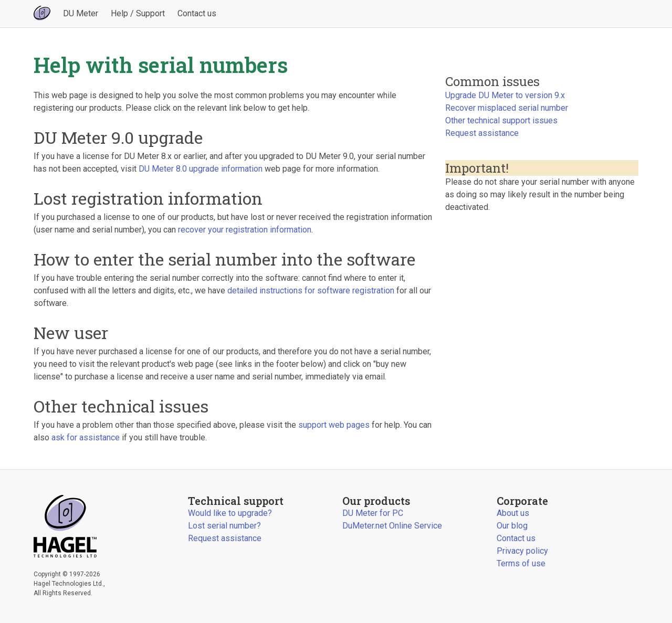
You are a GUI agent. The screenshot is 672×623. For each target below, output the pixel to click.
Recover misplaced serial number (507, 108)
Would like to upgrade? (230, 513)
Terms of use (521, 563)
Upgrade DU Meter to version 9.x (505, 95)
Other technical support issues (501, 120)
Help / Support (138, 13)
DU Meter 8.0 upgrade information (201, 169)
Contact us (197, 13)
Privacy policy (522, 551)
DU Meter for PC (373, 513)
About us (513, 513)
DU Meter (81, 13)
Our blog (512, 526)
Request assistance (482, 133)
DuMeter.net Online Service (392, 526)
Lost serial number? (224, 526)
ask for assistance (86, 437)
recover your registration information (245, 230)
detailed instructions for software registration (311, 291)
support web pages (334, 425)
